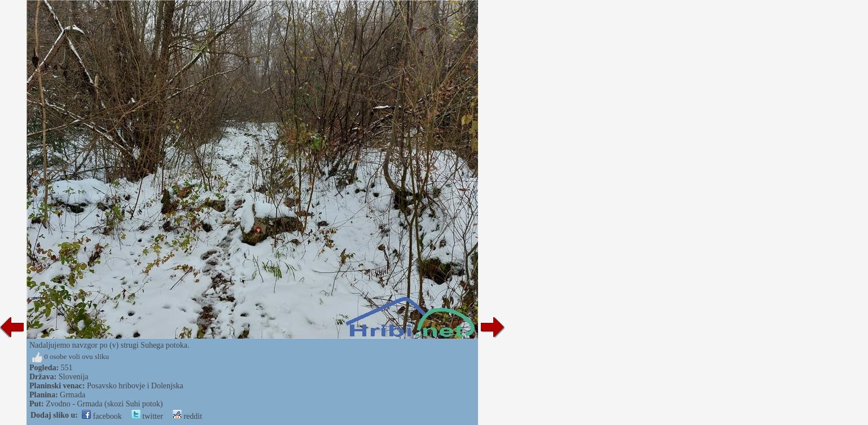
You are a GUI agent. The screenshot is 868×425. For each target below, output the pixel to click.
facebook (102, 416)
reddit (187, 416)
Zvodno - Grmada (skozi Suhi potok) (104, 404)
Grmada (73, 395)
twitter (147, 416)
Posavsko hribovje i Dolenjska (135, 386)
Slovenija (74, 377)
